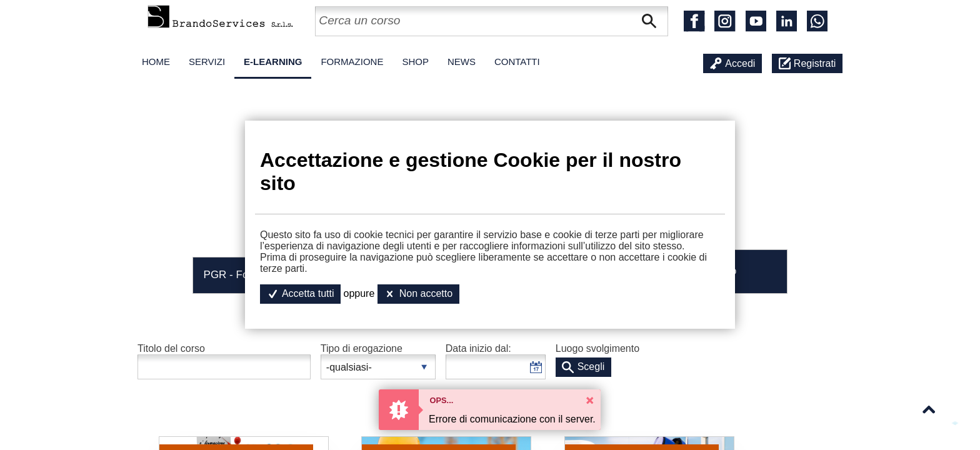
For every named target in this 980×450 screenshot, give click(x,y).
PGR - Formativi (242, 275)
